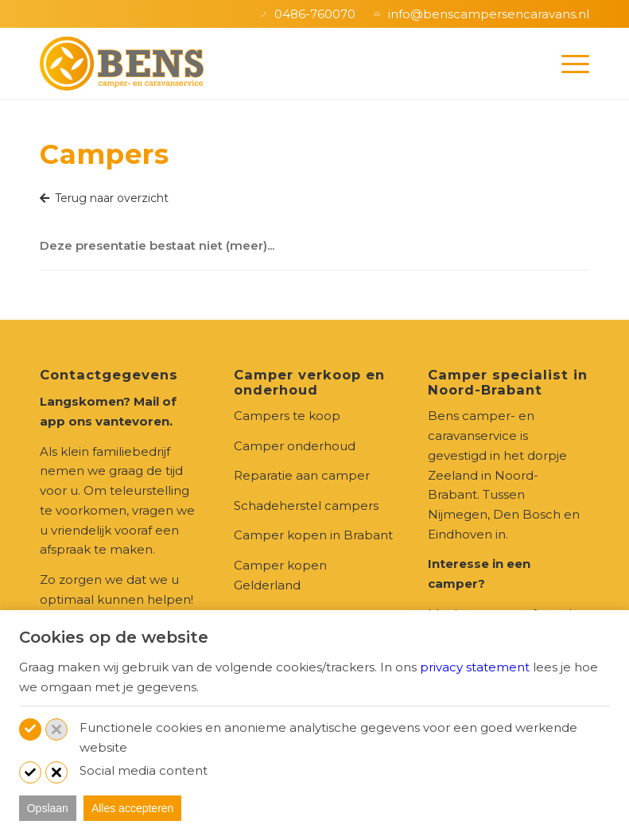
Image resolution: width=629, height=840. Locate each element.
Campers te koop (287, 416)
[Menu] (567, 64)
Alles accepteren (133, 808)
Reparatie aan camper (302, 475)
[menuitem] (567, 64)
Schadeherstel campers (306, 506)
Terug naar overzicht (104, 198)
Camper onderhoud (295, 446)
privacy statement (475, 667)
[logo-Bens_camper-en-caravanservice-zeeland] (122, 64)
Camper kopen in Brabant (313, 535)
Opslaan (48, 808)
